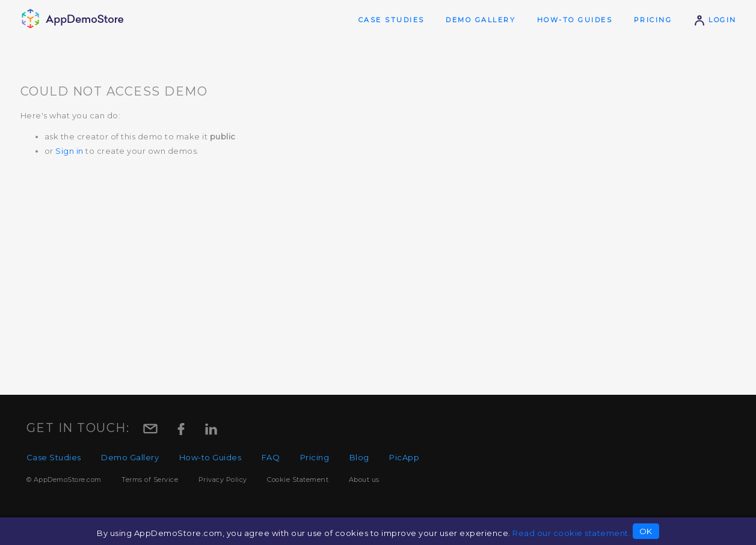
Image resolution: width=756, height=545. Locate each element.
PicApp (404, 457)
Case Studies (392, 20)
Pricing (653, 20)
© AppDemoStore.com (64, 480)
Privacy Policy (223, 480)
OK (646, 531)
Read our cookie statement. (571, 533)
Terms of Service (150, 480)
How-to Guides (575, 20)
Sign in (69, 151)
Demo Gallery (481, 20)
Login (715, 20)
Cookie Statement (298, 480)
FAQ (271, 457)
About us (364, 480)
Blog (359, 457)
